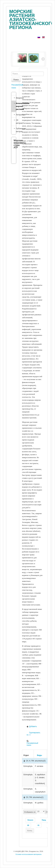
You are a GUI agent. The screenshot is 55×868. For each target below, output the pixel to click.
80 (28, 825)
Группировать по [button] (33, 734)
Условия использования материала (28, 854)
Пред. (44, 820)
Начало (30, 820)
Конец (30, 831)
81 (39, 825)
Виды (38, 755)
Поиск (16, 80)
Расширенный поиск (32, 743)
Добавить (32, 727)
